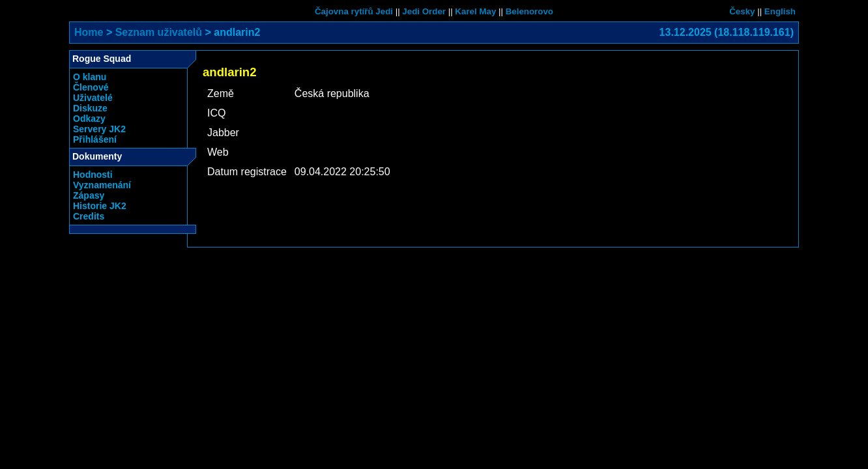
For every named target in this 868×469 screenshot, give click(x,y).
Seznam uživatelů (159, 32)
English (780, 11)
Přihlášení (95, 139)
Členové (91, 87)
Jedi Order (424, 11)
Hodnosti (93, 175)
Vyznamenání (102, 185)
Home (89, 32)
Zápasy (89, 195)
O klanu (90, 77)
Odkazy (89, 119)
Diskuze (90, 108)
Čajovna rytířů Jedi (354, 11)
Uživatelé (93, 98)
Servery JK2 (99, 129)
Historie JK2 (100, 206)
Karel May (475, 11)
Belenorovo (529, 11)
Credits (89, 216)
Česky (742, 11)
